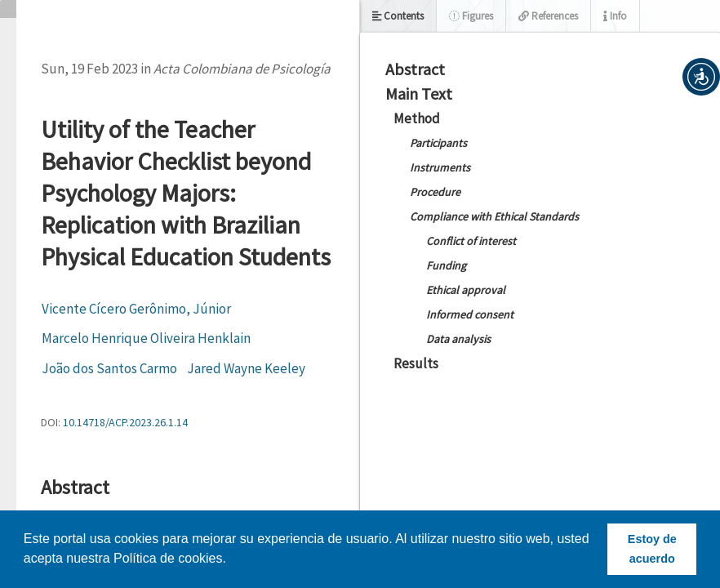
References (548, 16)
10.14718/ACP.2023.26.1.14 (125, 422)
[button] (701, 77)
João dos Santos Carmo (109, 368)
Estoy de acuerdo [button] (652, 549)
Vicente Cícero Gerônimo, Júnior (136, 309)
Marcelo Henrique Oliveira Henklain (146, 338)
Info (615, 16)
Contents (398, 16)
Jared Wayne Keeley (246, 368)
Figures (471, 16)
